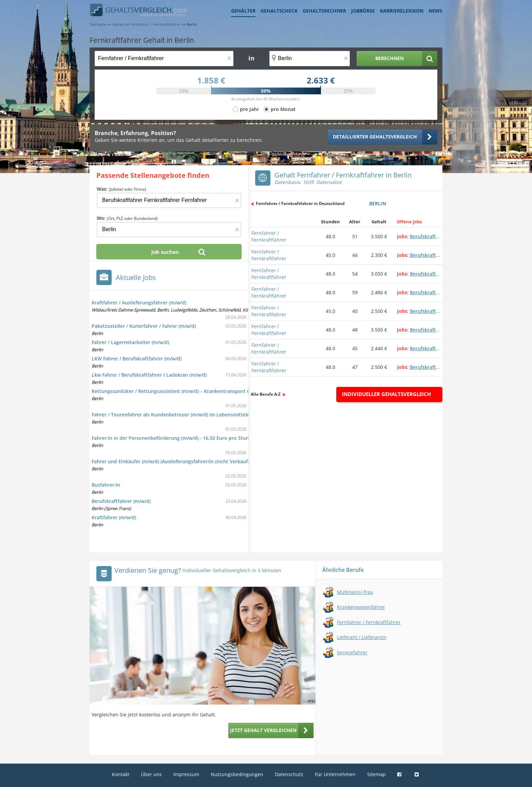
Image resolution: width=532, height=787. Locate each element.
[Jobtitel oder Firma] (169, 200)
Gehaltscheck (279, 11)
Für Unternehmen (335, 774)
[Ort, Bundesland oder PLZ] (310, 59)
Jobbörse (363, 11)
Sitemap (376, 774)
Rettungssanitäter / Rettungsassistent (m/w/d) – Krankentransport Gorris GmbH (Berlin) (193, 391)
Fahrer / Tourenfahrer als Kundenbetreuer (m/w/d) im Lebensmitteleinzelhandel (184, 415)
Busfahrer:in (106, 485)
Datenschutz (289, 774)
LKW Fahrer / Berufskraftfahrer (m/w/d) (137, 359)
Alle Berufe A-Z (266, 394)
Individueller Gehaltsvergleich (386, 394)
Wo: (127, 218)
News (435, 11)
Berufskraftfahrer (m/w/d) (121, 501)
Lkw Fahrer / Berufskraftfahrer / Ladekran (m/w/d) (149, 375)
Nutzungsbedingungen (237, 774)
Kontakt (121, 774)
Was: (121, 189)
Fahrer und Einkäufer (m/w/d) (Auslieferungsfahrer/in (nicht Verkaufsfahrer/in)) (182, 461)
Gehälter (243, 11)
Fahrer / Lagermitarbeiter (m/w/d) (130, 342)
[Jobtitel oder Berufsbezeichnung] (164, 59)
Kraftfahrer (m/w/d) (114, 517)
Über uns (151, 774)
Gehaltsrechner (324, 11)
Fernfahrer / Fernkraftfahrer (269, 236)
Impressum (186, 774)
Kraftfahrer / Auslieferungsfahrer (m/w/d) (139, 303)
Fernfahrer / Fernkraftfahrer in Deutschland (300, 203)
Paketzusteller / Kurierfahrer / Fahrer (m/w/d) (144, 326)
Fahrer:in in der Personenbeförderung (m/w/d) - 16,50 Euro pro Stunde (173, 438)
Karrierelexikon (402, 11)
